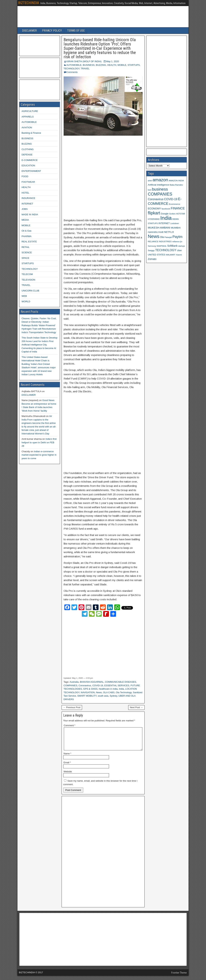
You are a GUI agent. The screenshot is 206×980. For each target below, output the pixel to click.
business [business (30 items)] (160, 189)
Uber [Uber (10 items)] (179, 250)
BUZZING (101, 65)
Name (67, 758)
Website (68, 776)
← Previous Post (72, 707)
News (99, 692)
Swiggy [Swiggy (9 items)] (151, 250)
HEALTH (112, 65)
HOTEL (25, 193)
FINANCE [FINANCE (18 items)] (178, 208)
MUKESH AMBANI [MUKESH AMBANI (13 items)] (159, 228)
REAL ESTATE (29, 242)
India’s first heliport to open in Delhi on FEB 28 (39, 442)
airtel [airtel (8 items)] (150, 181)
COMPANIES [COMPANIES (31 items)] (160, 194)
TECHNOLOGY (72, 69)
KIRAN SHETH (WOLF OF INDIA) (84, 61)
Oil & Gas (27, 231)
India (121, 689)
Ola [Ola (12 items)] (162, 237)
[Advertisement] (103, 177)
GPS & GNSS (90, 689)
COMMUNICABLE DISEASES (121, 682)
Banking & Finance (31, 133)
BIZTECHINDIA (29, 3)
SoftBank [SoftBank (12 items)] (172, 246)
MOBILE (122, 65)
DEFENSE (27, 155)
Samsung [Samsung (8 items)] (152, 246)
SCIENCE (27, 252)
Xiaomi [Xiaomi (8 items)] (179, 255)
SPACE (25, 258)
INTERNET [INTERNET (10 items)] (164, 223)
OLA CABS (109, 692)
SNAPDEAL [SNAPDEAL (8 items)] (162, 246)
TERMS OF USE (76, 31)
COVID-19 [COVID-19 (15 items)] (171, 199)
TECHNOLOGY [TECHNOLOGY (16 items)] (166, 250)
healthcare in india (108, 689)
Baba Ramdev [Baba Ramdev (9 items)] (176, 185)
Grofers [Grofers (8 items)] (172, 214)
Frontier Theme (179, 977)
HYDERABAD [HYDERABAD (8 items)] (154, 219)
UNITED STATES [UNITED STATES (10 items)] (157, 255)
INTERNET (27, 204)
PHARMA (27, 236)
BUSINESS (89, 65)
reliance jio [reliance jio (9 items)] (177, 241)
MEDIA (25, 220)
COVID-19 (98, 685)
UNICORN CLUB (30, 291)
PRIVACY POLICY (52, 31)
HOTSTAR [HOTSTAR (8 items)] (181, 214)
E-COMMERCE (30, 160)
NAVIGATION (88, 692)
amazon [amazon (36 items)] (160, 180)
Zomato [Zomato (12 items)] (152, 259)
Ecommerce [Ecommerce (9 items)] (175, 204)
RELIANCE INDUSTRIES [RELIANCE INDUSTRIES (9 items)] (160, 241)
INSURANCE (28, 198)
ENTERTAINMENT (31, 171)
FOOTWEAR (28, 182)
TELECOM (27, 274)
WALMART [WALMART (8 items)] (171, 255)
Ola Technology (124, 692)
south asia (103, 696)
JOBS (25, 209)
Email (67, 767)
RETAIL (26, 247)
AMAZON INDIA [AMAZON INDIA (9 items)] (176, 180)
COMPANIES (70, 685)
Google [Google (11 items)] (165, 214)
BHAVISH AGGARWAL (92, 682)
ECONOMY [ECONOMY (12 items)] (154, 209)
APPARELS (28, 117)
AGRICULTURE (30, 111)
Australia (74, 682)
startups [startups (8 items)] (182, 246)
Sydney (113, 696)
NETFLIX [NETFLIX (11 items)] (169, 232)
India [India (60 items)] (166, 218)
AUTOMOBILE (74, 65)
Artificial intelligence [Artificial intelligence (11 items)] (159, 185)
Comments (72, 72)
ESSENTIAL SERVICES (117, 685)
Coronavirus (85, 685)
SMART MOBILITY (87, 696)
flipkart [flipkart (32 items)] (154, 213)
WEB (24, 296)
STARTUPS (134, 65)
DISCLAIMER (29, 31)
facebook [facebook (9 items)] (166, 209)
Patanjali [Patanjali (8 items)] (168, 237)
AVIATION (27, 128)
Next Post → (136, 707)
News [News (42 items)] (154, 236)
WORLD (26, 302)
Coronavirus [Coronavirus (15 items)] (156, 199)
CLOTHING (28, 149)
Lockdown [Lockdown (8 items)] (175, 223)
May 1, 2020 (113, 61)
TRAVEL (85, 69)
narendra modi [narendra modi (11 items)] (156, 232)
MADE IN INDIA (30, 215)
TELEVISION (28, 280)
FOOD (25, 176)
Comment (70, 725)
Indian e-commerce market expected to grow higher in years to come (39, 455)
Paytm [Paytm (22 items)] (177, 237)
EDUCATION (28, 166)
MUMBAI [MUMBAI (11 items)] (176, 228)
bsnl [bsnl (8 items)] (150, 190)
